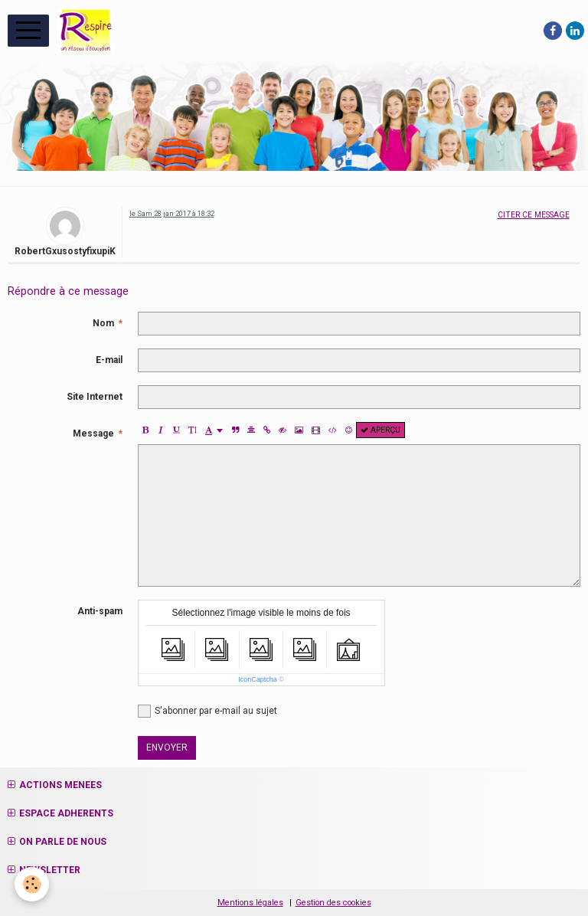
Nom (103, 323)
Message (93, 433)
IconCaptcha (258, 679)
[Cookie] (33, 884)
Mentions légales (250, 903)
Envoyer (167, 748)
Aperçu (381, 430)
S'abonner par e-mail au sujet (207, 711)
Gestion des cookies (333, 903)
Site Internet (95, 397)
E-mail (109, 360)
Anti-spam (100, 611)
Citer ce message (534, 215)
